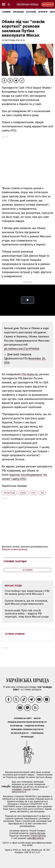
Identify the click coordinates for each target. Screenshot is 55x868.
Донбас (23, 493)
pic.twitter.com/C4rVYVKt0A (22, 349)
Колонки (31, 12)
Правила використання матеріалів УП (27, 722)
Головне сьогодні (15, 561)
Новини (6, 12)
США (42, 493)
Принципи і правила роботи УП (27, 729)
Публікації (18, 12)
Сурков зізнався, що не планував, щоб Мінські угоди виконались (26, 602)
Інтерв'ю (43, 12)
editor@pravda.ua (35, 838)
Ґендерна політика (34, 726)
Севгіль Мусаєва (37, 833)
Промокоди (27, 737)
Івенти (37, 718)
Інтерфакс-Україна (21, 789)
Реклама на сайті (23, 718)
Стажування (37, 733)
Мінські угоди (9, 493)
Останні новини (15, 634)
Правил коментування (15, 549)
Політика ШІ (16, 726)
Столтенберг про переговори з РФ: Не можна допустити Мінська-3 (27, 593)
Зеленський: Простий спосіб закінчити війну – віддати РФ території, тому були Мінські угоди (27, 613)
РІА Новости (30, 374)
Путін (33, 493)
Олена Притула (38, 836)
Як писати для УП (20, 733)
